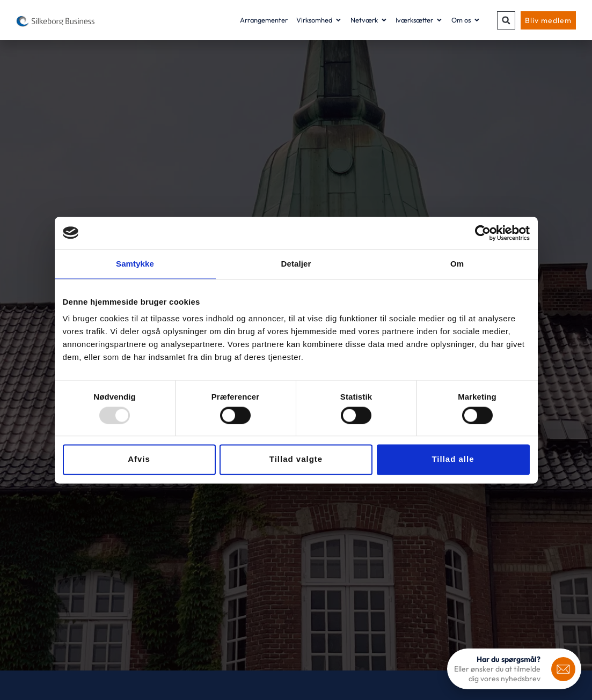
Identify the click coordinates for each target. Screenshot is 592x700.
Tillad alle (453, 459)
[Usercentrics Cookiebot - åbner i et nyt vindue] (483, 233)
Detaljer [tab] (296, 264)
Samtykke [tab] (135, 264)
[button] (506, 20)
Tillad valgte (296, 459)
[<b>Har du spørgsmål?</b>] (563, 669)
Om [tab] (457, 264)
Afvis (139, 459)
